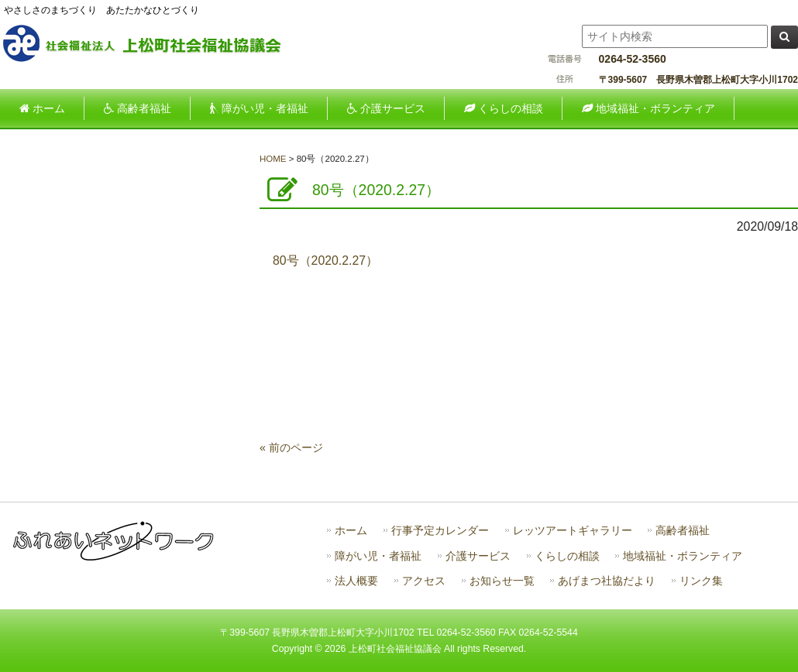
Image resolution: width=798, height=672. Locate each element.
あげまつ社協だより (607, 581)
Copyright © (298, 649)
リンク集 (701, 581)
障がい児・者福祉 (378, 556)
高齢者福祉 (683, 531)
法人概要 (356, 581)
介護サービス (478, 556)
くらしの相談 (567, 556)
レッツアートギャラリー (573, 531)
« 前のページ (291, 447)
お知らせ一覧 (502, 581)
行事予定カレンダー (440, 531)
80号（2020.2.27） (325, 261)
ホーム (351, 531)
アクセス (424, 581)
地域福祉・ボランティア (683, 556)
